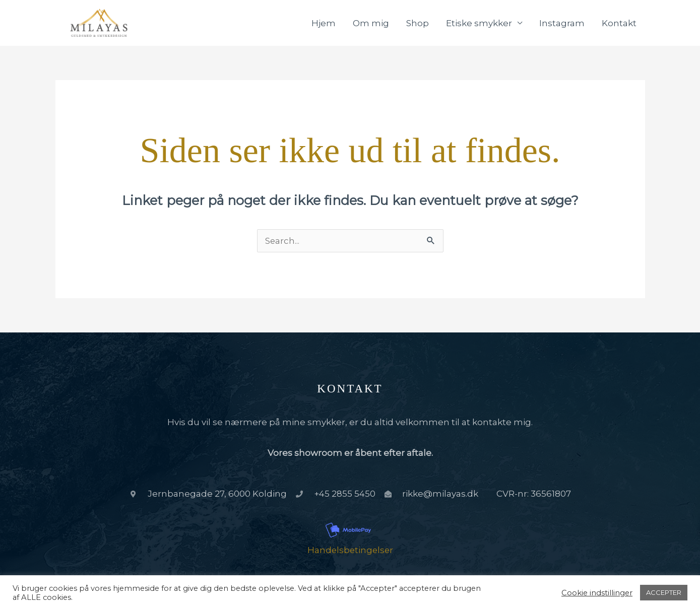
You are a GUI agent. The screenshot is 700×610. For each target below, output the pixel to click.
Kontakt (619, 24)
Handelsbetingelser (350, 552)
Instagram (562, 24)
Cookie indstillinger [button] (597, 593)
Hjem (324, 24)
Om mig (371, 24)
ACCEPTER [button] (664, 592)
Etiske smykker (479, 24)
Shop (418, 24)
